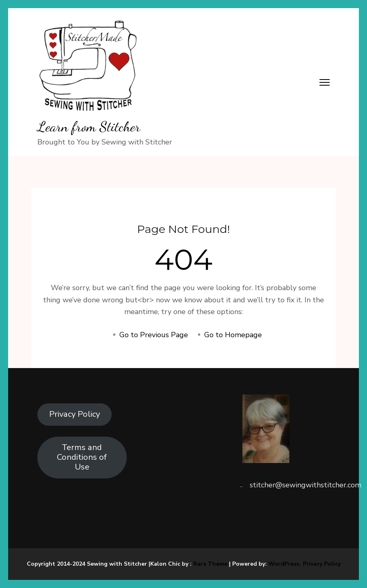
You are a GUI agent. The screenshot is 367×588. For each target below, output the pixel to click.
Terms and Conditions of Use (82, 457)
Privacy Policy (74, 414)
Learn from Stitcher (89, 127)
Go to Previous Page (154, 335)
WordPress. (285, 564)
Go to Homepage (233, 335)
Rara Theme (210, 564)
